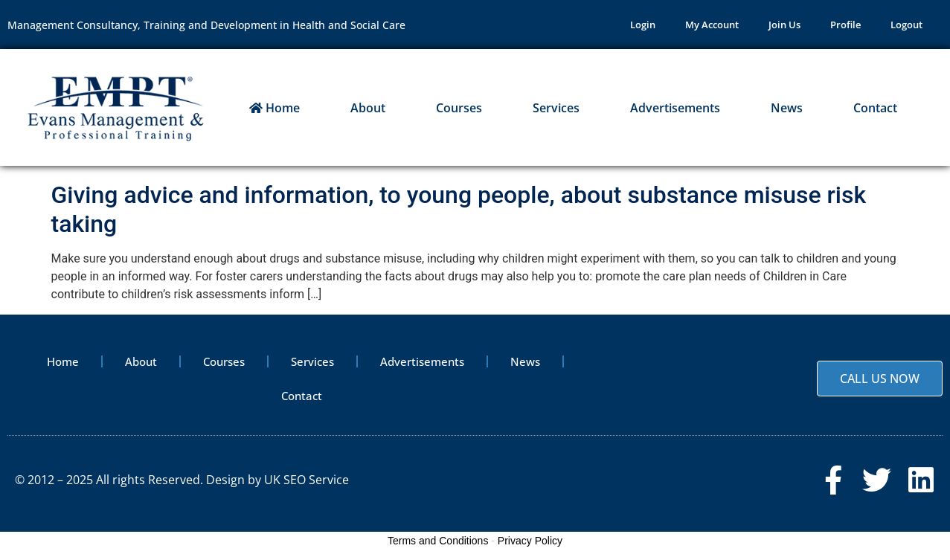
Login (643, 25)
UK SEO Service (306, 480)
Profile (845, 25)
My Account (712, 25)
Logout (906, 25)
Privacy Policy (530, 541)
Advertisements (675, 108)
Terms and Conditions (438, 541)
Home (275, 108)
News (787, 108)
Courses (459, 108)
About (368, 108)
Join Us (784, 25)
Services (556, 108)
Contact (875, 108)
